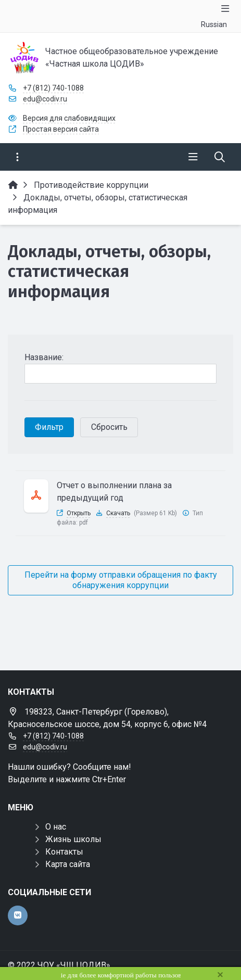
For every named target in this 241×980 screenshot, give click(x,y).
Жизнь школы (73, 839)
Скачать (118, 513)
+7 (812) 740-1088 (53, 88)
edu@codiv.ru (45, 99)
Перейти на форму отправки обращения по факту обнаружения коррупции (121, 580)
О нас (56, 827)
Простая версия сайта (61, 129)
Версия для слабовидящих (69, 118)
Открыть (79, 513)
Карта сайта (68, 864)
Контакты (64, 852)
